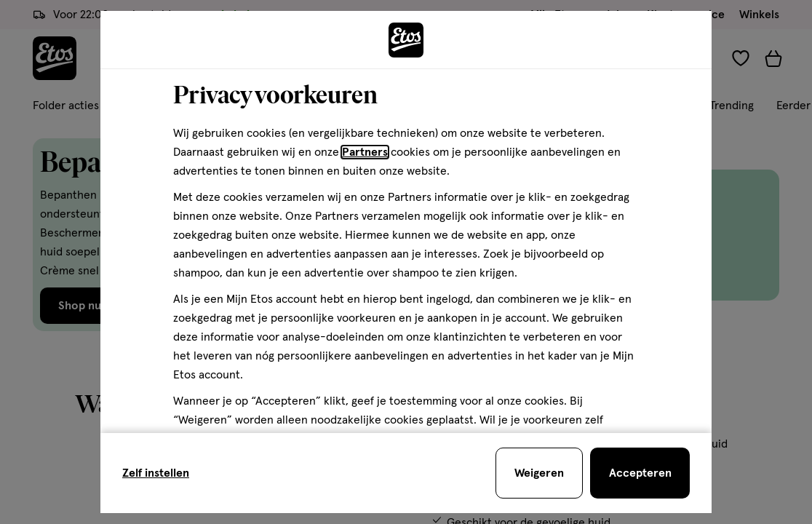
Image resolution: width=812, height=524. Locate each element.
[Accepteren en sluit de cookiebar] (640, 473)
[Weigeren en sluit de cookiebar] (539, 473)
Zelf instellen (156, 473)
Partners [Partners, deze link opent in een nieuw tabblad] (365, 152)
